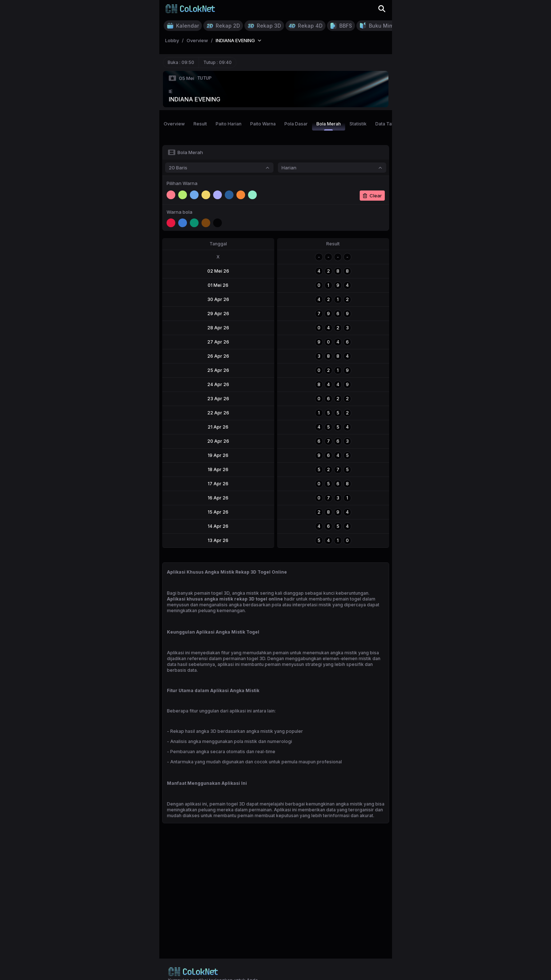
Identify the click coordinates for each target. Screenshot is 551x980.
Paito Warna (263, 124)
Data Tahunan (390, 124)
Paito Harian (229, 124)
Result (200, 124)
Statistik (358, 124)
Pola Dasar (296, 124)
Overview (174, 124)
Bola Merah (329, 126)
